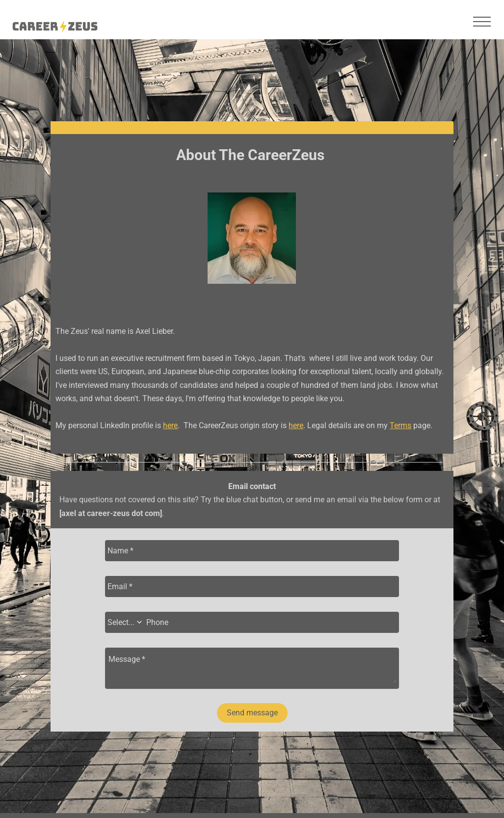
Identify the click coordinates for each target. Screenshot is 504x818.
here (170, 425)
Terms (400, 425)
